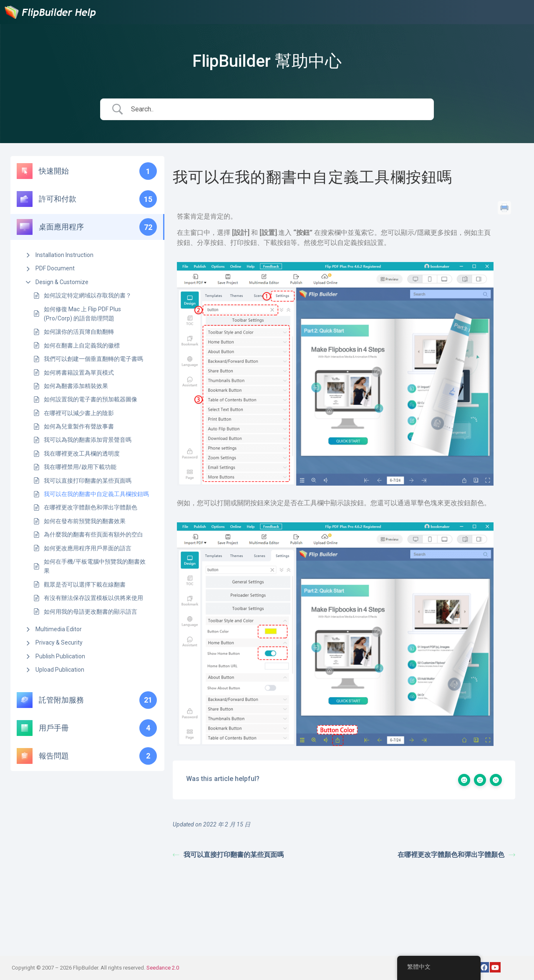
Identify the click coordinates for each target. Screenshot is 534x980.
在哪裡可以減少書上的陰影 (79, 413)
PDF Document (55, 268)
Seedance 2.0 (163, 968)
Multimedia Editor (59, 629)
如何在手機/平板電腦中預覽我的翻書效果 (95, 566)
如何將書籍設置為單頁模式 (79, 373)
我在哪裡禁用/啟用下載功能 (80, 467)
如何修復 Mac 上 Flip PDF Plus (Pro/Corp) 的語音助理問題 (82, 314)
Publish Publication (60, 656)
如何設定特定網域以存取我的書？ (88, 295)
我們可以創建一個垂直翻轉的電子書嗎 (93, 359)
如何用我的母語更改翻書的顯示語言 (91, 612)
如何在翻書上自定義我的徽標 (82, 345)
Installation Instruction (64, 255)
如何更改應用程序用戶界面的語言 (88, 548)
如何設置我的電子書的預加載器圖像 (91, 399)
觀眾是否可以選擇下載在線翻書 (85, 584)
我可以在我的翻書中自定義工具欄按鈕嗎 (96, 494)
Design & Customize (62, 282)
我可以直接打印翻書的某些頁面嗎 (88, 481)
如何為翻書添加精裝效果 (76, 386)
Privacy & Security (59, 642)
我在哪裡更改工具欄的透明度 (82, 453)
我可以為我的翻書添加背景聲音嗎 (88, 440)
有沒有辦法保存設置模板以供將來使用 (93, 598)
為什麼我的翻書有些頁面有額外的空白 (93, 534)
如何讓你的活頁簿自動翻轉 (79, 332)
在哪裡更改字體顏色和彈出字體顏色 (91, 507)
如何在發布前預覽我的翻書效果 (85, 521)
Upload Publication (60, 670)
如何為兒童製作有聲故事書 (79, 426)
